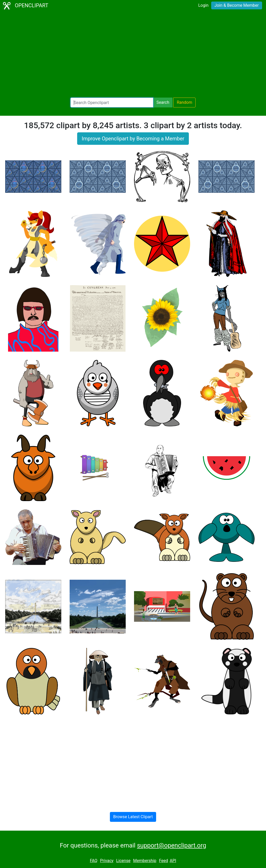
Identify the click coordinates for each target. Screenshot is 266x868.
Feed (164, 861)
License (123, 861)
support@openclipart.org (171, 845)
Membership (145, 861)
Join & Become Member (237, 5)
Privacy (107, 861)
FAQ (94, 861)
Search (163, 102)
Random (184, 102)
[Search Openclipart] (112, 102)
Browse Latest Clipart (133, 817)
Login (203, 5)
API (173, 861)
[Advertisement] (133, 54)
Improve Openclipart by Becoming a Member (133, 139)
